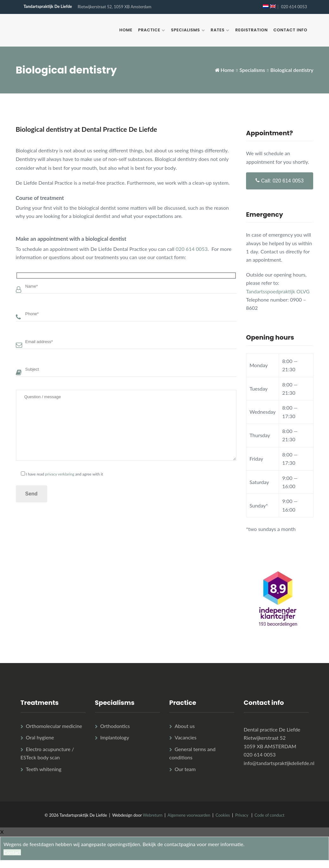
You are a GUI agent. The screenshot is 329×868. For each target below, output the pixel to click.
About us (185, 726)
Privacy (242, 815)
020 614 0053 (294, 7)
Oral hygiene (40, 737)
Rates (218, 30)
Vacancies (186, 737)
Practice (149, 30)
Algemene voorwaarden (189, 815)
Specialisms (186, 30)
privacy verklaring (60, 474)
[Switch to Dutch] (266, 6)
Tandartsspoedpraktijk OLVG (278, 291)
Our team (185, 769)
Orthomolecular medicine (54, 726)
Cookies (223, 815)
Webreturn (153, 815)
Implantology (115, 737)
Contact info (291, 30)
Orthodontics (115, 726)
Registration (251, 30)
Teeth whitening (44, 769)
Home (126, 30)
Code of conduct (269, 815)
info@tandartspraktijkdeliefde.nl (279, 763)
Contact (12, 852)
